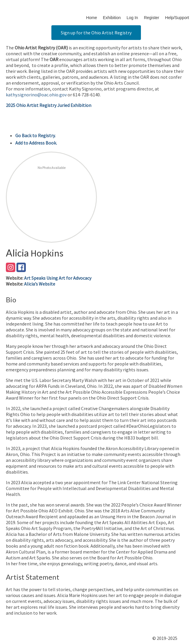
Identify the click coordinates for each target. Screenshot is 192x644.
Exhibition (112, 18)
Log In (132, 18)
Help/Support (177, 18)
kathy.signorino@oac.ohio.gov (36, 95)
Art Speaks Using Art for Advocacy (58, 278)
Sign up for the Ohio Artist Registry (96, 33)
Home (91, 18)
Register (151, 18)
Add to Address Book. (36, 143)
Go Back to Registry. (35, 135)
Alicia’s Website (40, 284)
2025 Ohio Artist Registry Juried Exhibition (49, 105)
